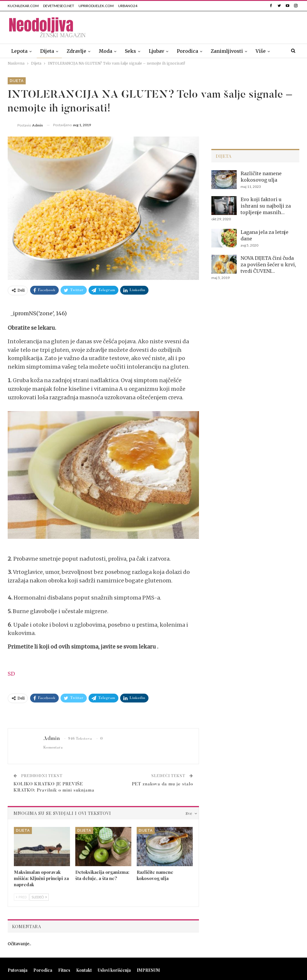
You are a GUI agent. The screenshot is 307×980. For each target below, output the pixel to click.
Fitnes (64, 970)
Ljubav (156, 51)
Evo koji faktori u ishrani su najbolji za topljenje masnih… (266, 206)
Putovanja (18, 970)
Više (261, 51)
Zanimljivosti (227, 51)
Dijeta (47, 51)
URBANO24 (128, 6)
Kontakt (84, 970)
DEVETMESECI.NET (59, 6)
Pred (21, 897)
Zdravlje (76, 51)
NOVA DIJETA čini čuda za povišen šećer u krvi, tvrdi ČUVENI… (268, 265)
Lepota (19, 51)
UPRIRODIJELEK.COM (96, 6)
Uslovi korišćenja (114, 970)
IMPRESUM (148, 970)
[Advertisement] (230, 26)
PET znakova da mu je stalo (163, 784)
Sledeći (39, 897)
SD (11, 674)
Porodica (187, 51)
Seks (130, 51)
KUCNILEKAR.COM (23, 6)
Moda (106, 51)
